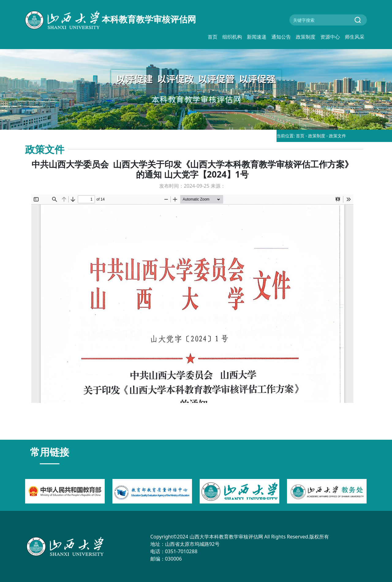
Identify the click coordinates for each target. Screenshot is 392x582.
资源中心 (330, 37)
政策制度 (306, 37)
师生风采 (355, 37)
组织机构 (232, 37)
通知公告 (281, 37)
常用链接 (50, 452)
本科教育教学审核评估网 (111, 20)
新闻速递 (257, 37)
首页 (213, 37)
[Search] (328, 20)
